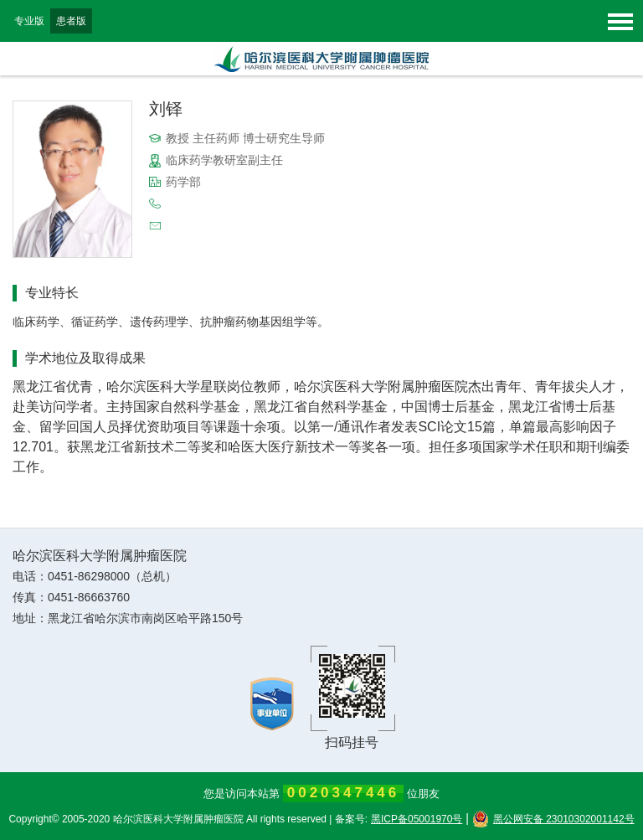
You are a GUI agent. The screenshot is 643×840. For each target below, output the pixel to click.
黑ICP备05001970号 (417, 819)
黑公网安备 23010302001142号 (553, 819)
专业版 (29, 21)
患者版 (71, 21)
